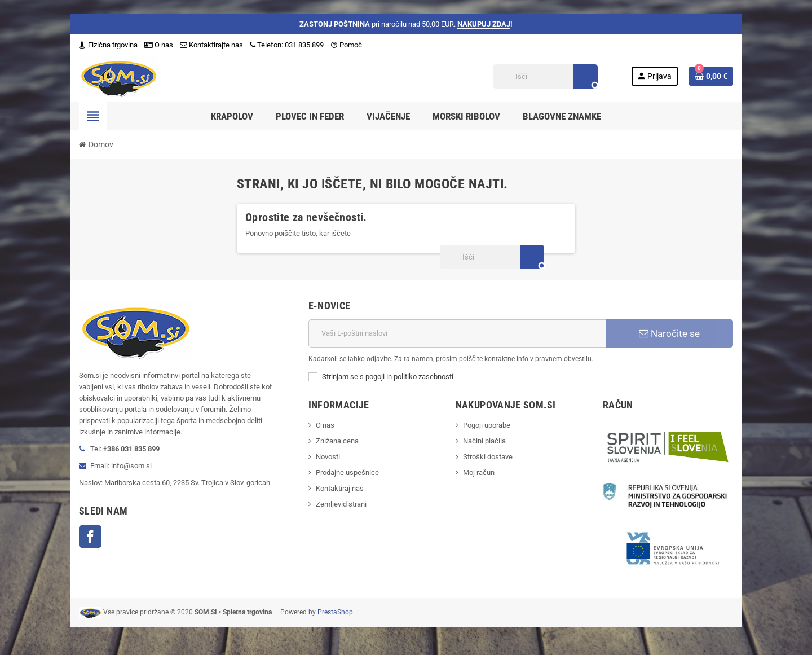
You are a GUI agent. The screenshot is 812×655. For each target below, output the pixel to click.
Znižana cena (337, 441)
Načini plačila (484, 441)
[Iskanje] (545, 76)
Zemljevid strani (341, 504)
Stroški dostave (488, 457)
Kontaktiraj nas (340, 488)
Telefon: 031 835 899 (287, 45)
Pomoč (346, 45)
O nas (159, 45)
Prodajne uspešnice (347, 472)
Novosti (328, 457)
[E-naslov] (457, 333)
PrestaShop (335, 612)
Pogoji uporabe (487, 425)
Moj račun (479, 472)
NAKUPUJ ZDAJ (484, 24)
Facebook (90, 537)
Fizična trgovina (108, 45)
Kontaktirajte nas (211, 45)
